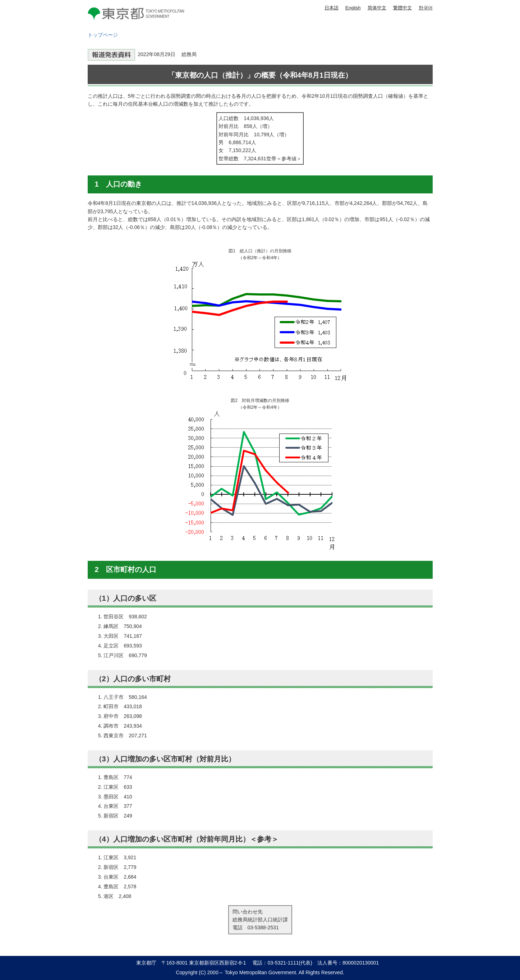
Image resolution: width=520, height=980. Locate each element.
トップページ (103, 35)
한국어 (426, 8)
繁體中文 (402, 8)
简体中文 (377, 8)
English (353, 8)
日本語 (332, 8)
